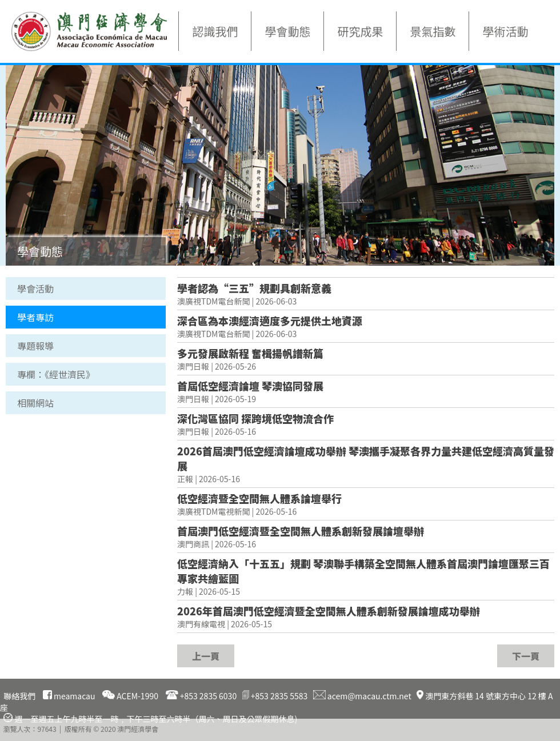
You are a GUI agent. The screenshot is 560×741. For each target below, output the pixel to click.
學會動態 (287, 31)
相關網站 (35, 403)
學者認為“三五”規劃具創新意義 (254, 288)
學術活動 (505, 31)
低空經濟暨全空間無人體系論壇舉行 (259, 498)
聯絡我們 (19, 696)
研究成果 (360, 31)
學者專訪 (35, 317)
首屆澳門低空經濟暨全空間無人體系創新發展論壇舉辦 (301, 531)
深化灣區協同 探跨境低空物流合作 (255, 418)
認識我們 (215, 31)
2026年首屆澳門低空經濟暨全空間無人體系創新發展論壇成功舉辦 (329, 611)
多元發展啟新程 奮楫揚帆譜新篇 (250, 353)
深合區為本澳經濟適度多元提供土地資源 (270, 321)
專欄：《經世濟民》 (56, 374)
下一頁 (526, 656)
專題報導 (35, 346)
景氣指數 (433, 31)
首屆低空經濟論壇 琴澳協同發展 (250, 386)
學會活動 (35, 289)
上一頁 (206, 656)
